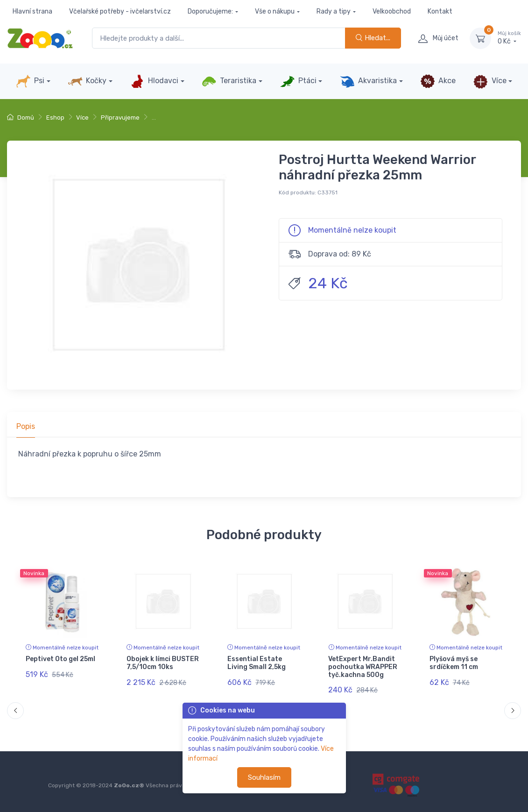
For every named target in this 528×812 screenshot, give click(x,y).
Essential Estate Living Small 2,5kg (257, 663)
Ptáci (298, 81)
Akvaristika (368, 81)
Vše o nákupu (275, 11)
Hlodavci (154, 81)
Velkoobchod (392, 11)
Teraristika (229, 81)
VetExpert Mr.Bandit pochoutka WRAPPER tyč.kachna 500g (363, 667)
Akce (438, 81)
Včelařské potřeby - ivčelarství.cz (120, 11)
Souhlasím (264, 777)
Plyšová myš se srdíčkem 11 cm (454, 663)
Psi (30, 81)
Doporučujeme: (210, 11)
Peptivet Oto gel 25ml (60, 659)
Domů (21, 118)
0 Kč (509, 38)
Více (489, 81)
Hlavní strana (32, 11)
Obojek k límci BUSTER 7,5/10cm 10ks (163, 663)
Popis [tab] (26, 426)
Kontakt (440, 11)
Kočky (87, 81)
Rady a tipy (334, 11)
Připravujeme (120, 118)
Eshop (55, 118)
